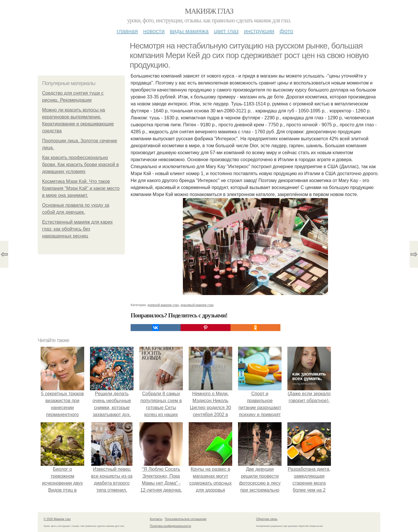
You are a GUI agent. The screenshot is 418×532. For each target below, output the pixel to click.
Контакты (156, 519)
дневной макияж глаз (163, 305)
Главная (127, 31)
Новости (154, 31)
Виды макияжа (189, 31)
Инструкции (259, 31)
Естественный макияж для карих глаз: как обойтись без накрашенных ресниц (77, 229)
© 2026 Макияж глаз (57, 519)
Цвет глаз (226, 31)
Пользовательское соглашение (186, 519)
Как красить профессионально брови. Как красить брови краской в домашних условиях (80, 165)
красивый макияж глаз (197, 305)
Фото (286, 31)
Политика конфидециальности (170, 526)
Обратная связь (267, 519)
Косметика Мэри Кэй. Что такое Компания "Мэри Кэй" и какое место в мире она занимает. (81, 188)
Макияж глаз (209, 11)
